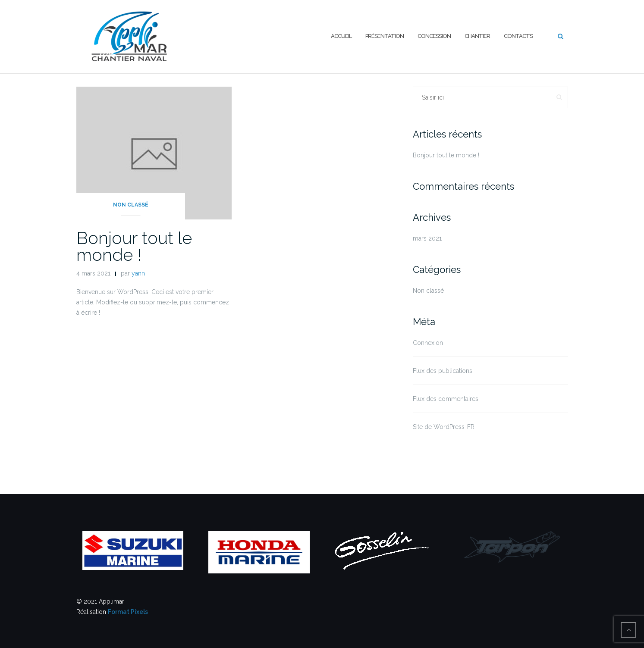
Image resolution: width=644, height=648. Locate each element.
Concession (434, 36)
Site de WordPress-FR (444, 427)
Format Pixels (128, 612)
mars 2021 (427, 238)
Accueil (341, 36)
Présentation (385, 36)
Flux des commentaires (446, 399)
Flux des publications (443, 371)
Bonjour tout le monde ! (134, 246)
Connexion (428, 343)
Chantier (477, 36)
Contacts (518, 36)
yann (138, 273)
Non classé (131, 205)
